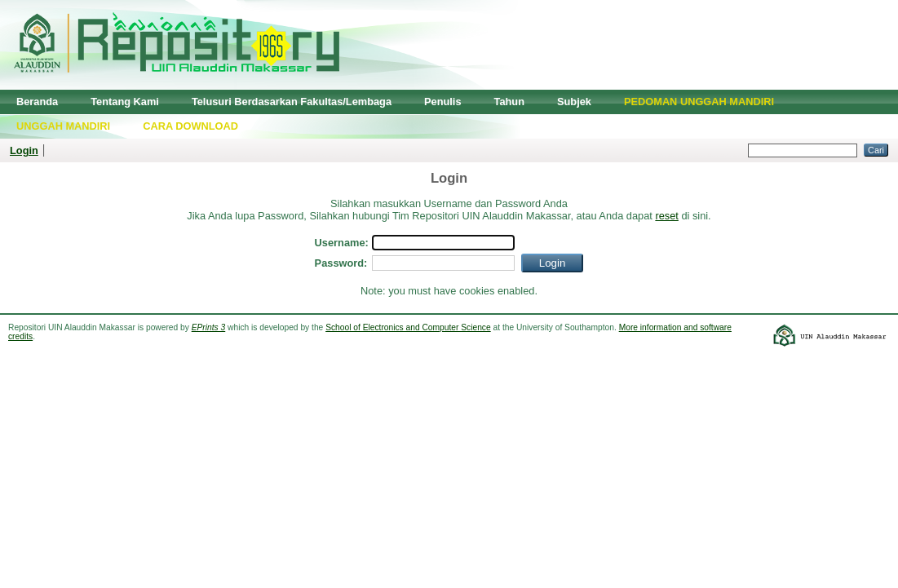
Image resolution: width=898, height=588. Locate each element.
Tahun (509, 102)
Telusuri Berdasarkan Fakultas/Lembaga (292, 102)
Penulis (443, 102)
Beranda (37, 102)
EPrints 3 (209, 327)
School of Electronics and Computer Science (408, 327)
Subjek (574, 102)
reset (666, 216)
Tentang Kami (125, 102)
